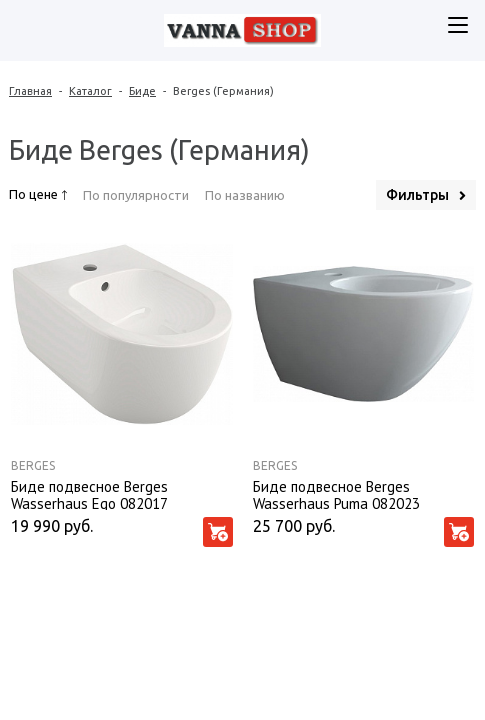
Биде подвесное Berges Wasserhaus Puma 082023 (336, 494)
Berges (33, 465)
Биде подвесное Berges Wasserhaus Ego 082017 (89, 494)
